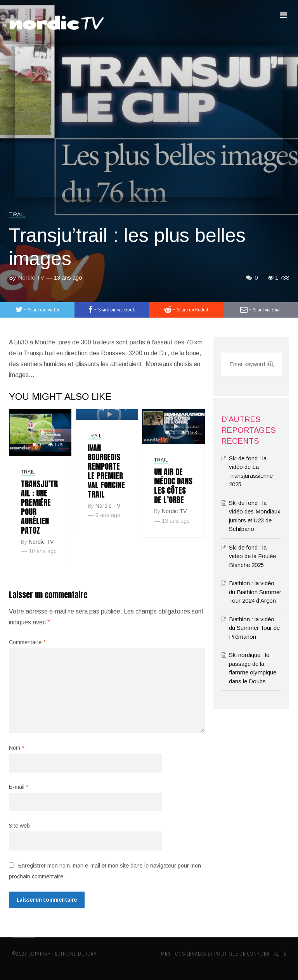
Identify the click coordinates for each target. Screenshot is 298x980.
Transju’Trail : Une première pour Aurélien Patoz (39, 507)
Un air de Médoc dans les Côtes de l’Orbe (173, 486)
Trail (17, 214)
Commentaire (27, 642)
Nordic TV (31, 277)
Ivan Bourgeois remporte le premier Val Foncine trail (106, 471)
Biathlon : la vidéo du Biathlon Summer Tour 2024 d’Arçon (255, 592)
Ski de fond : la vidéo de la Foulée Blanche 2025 (252, 556)
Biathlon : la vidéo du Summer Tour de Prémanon (254, 628)
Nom (16, 748)
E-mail (19, 787)
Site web (19, 826)
